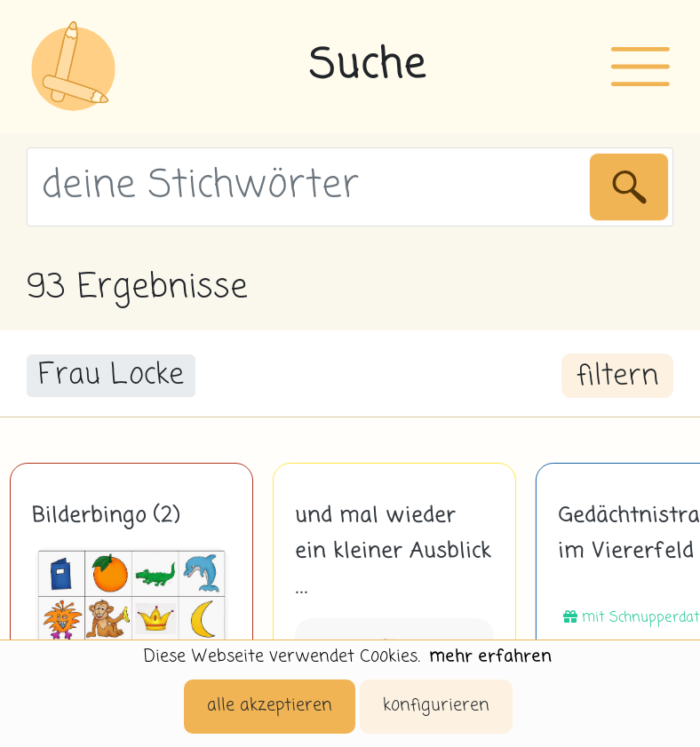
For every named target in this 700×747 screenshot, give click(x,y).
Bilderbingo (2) (106, 516)
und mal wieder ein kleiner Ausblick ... (393, 552)
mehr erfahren (490, 657)
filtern (617, 377)
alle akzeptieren (270, 706)
